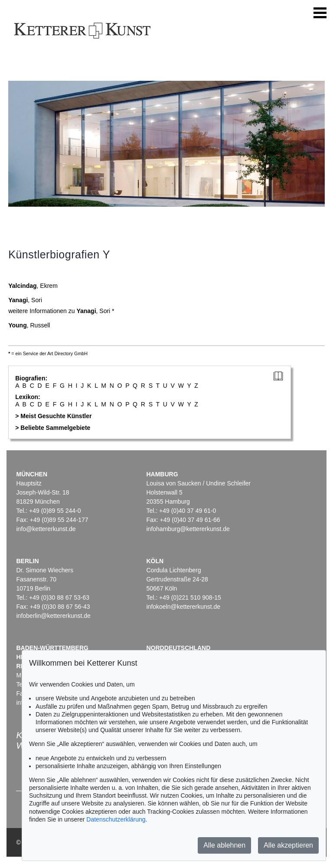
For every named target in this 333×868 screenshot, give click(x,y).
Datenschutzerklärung (116, 819)
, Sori (25, 300)
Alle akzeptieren (288, 845)
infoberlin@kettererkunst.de (53, 616)
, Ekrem (33, 286)
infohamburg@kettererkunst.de (188, 529)
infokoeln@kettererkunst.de (183, 607)
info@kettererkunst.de (46, 529)
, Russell (29, 325)
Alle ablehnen (224, 845)
